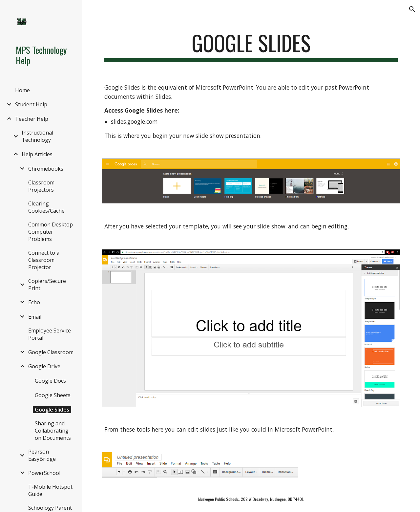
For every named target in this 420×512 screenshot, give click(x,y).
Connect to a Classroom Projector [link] (44, 260)
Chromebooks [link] (46, 169)
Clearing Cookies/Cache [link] (46, 207)
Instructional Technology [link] (37, 136)
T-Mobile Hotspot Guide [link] (50, 490)
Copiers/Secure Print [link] (47, 285)
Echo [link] (34, 302)
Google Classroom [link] (51, 352)
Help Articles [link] (37, 154)
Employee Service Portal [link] (50, 334)
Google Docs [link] (50, 381)
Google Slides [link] (52, 410)
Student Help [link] (31, 104)
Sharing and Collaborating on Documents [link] (53, 431)
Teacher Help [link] (32, 119)
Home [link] (22, 90)
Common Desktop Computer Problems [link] (51, 232)
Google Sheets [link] (53, 395)
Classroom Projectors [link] (41, 186)
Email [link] (35, 317)
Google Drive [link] (44, 366)
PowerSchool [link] (44, 473)
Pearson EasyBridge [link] (42, 455)
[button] (412, 9)
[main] (251, 46)
